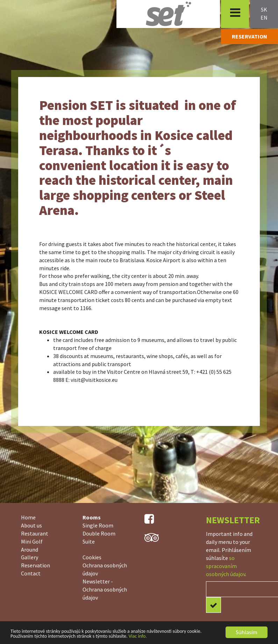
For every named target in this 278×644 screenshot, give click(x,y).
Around (30, 549)
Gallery (30, 557)
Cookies (92, 557)
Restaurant (35, 533)
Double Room (99, 533)
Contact (31, 573)
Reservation (35, 565)
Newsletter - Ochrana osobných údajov (105, 589)
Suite (89, 541)
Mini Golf (32, 541)
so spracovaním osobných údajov (226, 566)
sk (264, 9)
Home (28, 517)
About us (31, 525)
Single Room (98, 525)
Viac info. (138, 636)
